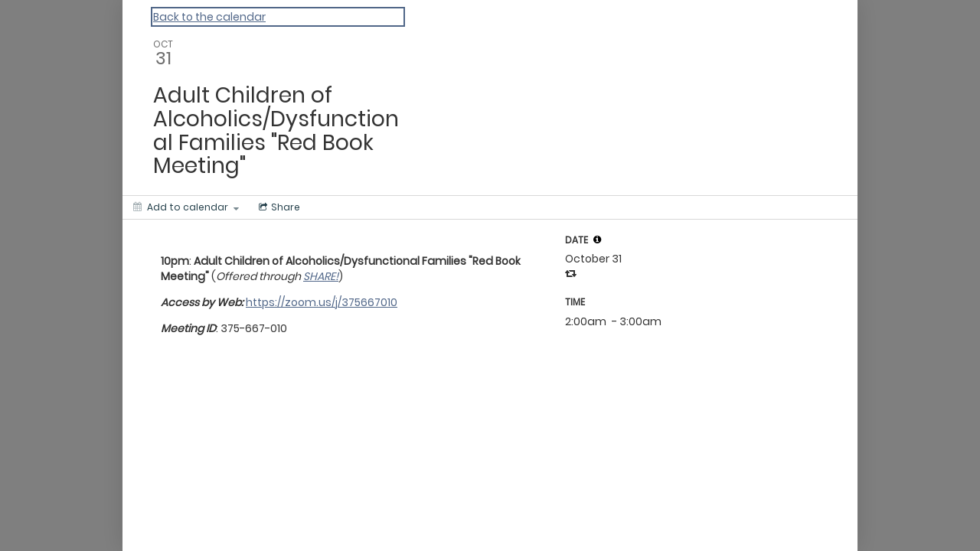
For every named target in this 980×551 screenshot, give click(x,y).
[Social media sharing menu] (278, 207)
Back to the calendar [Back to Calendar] (209, 17)
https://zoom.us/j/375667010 (322, 302)
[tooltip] (597, 240)
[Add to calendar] (186, 207)
